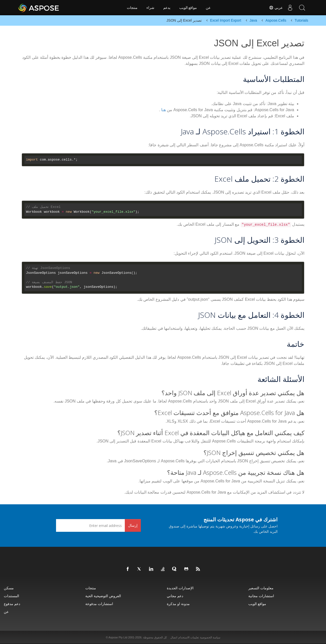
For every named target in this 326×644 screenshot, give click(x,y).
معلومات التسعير (261, 588)
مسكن (9, 588)
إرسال (133, 525)
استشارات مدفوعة (99, 604)
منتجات (132, 8)
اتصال (174, 637)
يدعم (167, 8)
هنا (164, 110)
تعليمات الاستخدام (189, 637)
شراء (150, 8)
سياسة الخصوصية (210, 637)
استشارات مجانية (261, 596)
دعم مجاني (175, 596)
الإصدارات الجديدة (180, 588)
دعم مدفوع (12, 604)
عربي (275, 8)
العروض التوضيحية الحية (103, 596)
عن (208, 8)
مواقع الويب (188, 8)
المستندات (11, 596)
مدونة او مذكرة (178, 604)
